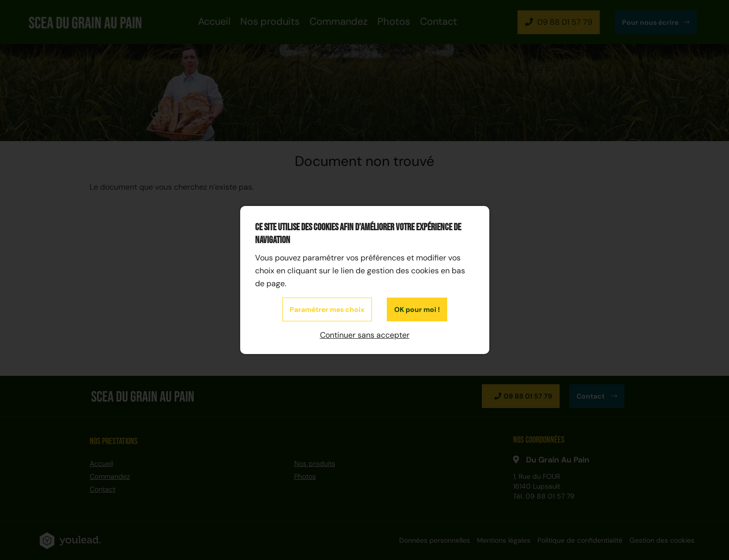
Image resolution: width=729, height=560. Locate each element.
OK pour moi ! (417, 309)
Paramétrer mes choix (327, 309)
